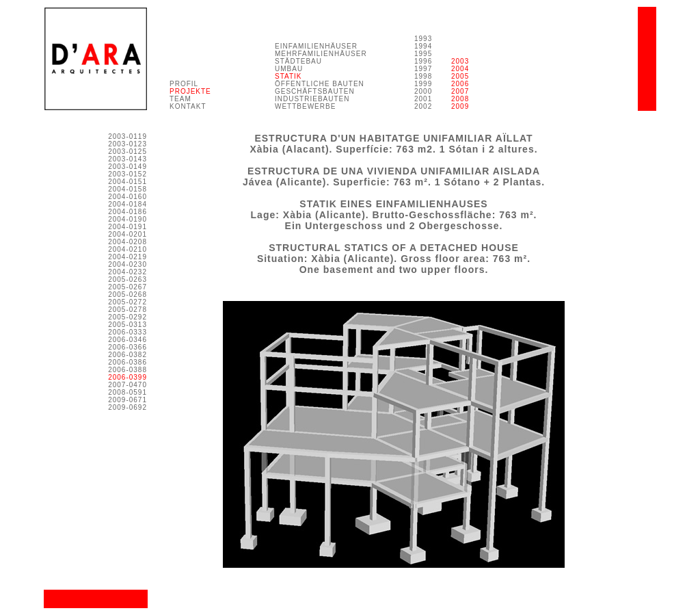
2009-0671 (127, 400)
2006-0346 (127, 340)
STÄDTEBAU (298, 61)
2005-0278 (127, 310)
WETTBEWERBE (305, 106)
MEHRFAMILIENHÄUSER (321, 54)
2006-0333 (127, 332)
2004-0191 (127, 227)
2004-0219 (127, 257)
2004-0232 (127, 272)
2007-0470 (127, 385)
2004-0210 (127, 249)
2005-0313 (127, 325)
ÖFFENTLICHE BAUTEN (320, 84)
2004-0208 (127, 242)
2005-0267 (127, 287)
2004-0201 (127, 234)
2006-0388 (127, 370)
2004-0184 (127, 204)
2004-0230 (127, 264)
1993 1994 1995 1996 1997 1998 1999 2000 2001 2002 (423, 73)
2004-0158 (127, 189)
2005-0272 (127, 302)
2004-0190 (127, 219)
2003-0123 (127, 144)
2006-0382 (127, 355)
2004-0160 (127, 197)
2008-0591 (127, 392)
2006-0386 (127, 362)
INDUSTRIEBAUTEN (312, 99)
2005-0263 (127, 279)
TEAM (180, 99)
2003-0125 (127, 152)
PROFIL (184, 84)
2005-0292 (127, 317)
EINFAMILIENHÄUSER (316, 46)
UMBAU (289, 69)
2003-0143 (127, 159)
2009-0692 (127, 407)
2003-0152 (127, 174)
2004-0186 (127, 212)
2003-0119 (127, 136)
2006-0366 (127, 347)
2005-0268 (127, 295)
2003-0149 (127, 167)
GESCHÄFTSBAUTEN (315, 91)
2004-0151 (127, 182)
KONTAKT (188, 106)
